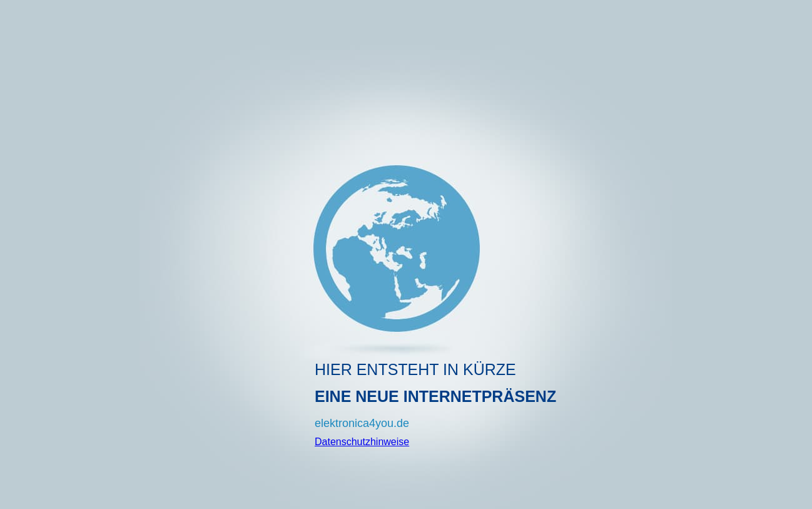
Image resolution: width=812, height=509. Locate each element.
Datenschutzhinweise (362, 442)
